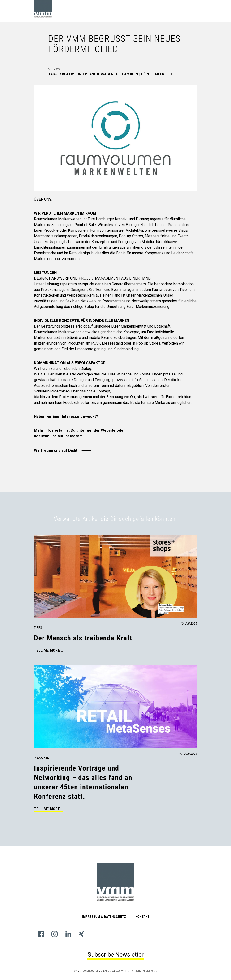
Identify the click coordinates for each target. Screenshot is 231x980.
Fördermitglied (157, 74)
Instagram (74, 436)
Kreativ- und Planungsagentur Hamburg (99, 74)
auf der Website (101, 430)
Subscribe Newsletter (116, 955)
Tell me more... (49, 650)
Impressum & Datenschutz (104, 917)
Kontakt (142, 917)
